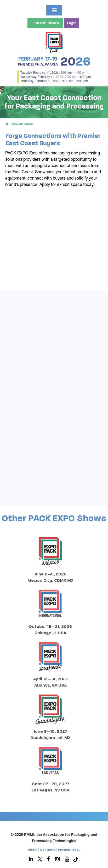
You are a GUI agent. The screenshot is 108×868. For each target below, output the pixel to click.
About (33, 850)
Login (72, 23)
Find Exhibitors (45, 23)
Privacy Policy (69, 850)
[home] (54, 42)
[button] (54, 10)
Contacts (48, 850)
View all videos (19, 123)
